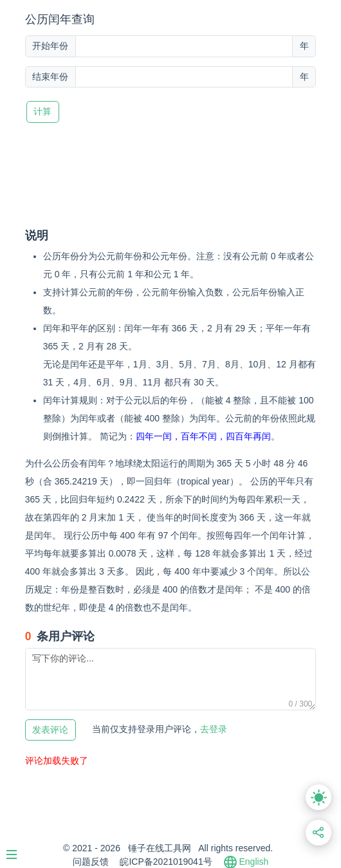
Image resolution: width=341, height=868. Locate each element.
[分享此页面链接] (319, 833)
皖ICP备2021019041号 (166, 862)
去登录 (160, 729)
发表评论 (50, 730)
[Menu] (18, 849)
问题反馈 (91, 862)
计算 (42, 112)
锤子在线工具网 (160, 848)
